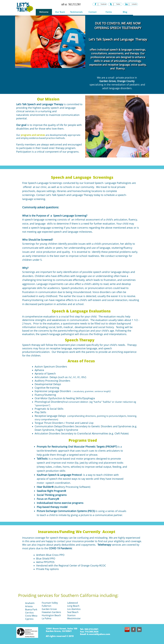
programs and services (33, 135)
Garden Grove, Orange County (117, 81)
